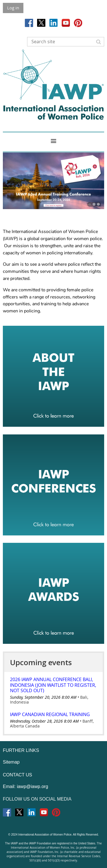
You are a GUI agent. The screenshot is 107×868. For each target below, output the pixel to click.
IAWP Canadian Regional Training (50, 714)
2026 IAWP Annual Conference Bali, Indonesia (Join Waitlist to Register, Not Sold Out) (53, 685)
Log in (13, 8)
